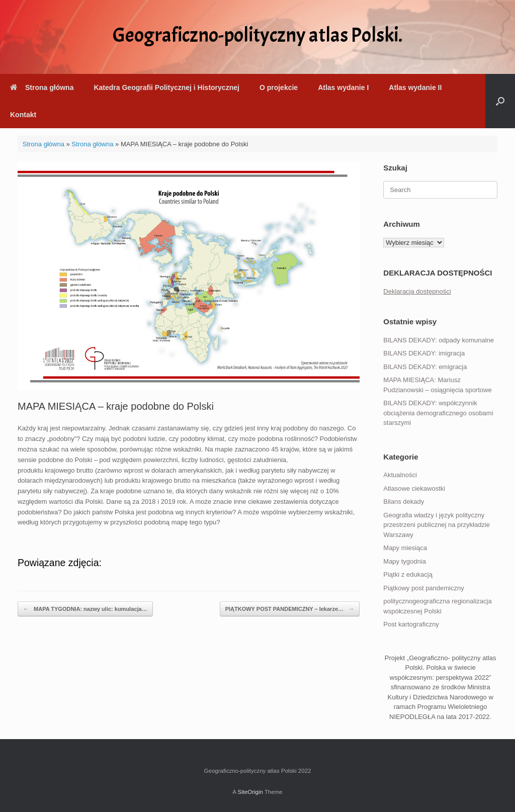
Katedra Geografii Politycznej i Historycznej (166, 87)
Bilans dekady (404, 502)
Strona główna (42, 87)
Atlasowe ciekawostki (414, 488)
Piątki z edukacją (408, 574)
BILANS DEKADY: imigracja (424, 353)
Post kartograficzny (411, 624)
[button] (500, 101)
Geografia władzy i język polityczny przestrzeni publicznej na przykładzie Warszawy (437, 525)
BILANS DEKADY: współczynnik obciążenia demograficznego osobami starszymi (438, 413)
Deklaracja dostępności (417, 291)
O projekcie (279, 87)
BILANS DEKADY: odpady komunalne (439, 340)
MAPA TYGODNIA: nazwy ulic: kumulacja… (85, 609)
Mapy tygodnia (405, 561)
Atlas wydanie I (343, 87)
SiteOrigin (250, 792)
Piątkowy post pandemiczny (423, 588)
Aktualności (400, 475)
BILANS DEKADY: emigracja (425, 367)
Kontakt (23, 115)
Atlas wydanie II (415, 87)
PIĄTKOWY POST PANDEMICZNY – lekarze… (290, 609)
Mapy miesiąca (405, 548)
